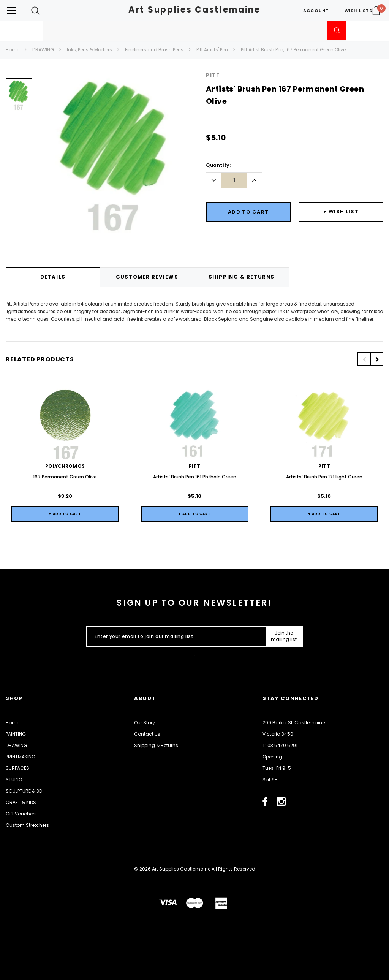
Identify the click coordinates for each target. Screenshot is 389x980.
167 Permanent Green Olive (65, 477)
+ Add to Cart (65, 514)
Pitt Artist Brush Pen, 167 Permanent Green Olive (293, 50)
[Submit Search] (337, 30)
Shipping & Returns (156, 745)
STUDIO (14, 780)
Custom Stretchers (27, 825)
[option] (19, 98)
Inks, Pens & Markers (89, 50)
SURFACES (17, 768)
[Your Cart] (376, 11)
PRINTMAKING (21, 757)
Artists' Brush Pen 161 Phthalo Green (195, 477)
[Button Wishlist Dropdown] (341, 212)
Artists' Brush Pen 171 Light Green (324, 477)
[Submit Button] (284, 636)
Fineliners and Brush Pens (154, 50)
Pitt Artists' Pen (212, 50)
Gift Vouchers (21, 814)
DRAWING (43, 50)
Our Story (145, 723)
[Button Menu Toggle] (12, 10)
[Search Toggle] (35, 10)
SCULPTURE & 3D (24, 791)
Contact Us (147, 734)
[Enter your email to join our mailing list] (175, 636)
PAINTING (16, 734)
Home (13, 50)
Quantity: (218, 165)
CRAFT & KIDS (21, 802)
